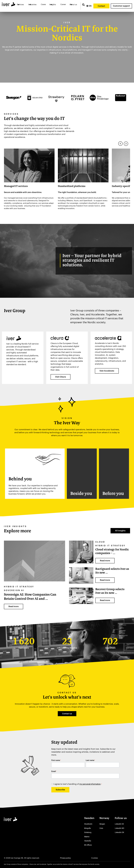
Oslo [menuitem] (101, 828)
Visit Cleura (61, 377)
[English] (89, 6)
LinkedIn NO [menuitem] (119, 828)
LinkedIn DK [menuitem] (119, 832)
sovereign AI (14, 590)
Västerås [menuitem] (88, 841)
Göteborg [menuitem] (88, 832)
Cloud (100, 542)
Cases (43, 4)
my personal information (90, 784)
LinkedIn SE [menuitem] (119, 824)
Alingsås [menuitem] (88, 828)
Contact (101, 6)
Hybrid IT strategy (19, 587)
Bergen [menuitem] (102, 824)
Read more (14, 606)
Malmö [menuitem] (87, 837)
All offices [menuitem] (88, 845)
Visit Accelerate (107, 371)
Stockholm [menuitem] (88, 824)
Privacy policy (65, 858)
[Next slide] (126, 144)
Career (63, 4)
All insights (120, 531)
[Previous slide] (120, 144)
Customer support (121, 6)
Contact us (67, 714)
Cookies (95, 858)
